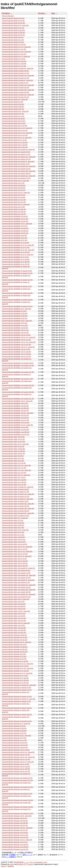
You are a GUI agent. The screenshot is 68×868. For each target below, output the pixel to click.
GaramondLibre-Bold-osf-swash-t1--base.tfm (18, 162)
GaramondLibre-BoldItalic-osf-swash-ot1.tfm (18, 372)
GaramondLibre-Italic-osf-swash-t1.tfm (16, 582)
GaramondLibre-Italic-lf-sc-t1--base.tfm (16, 475)
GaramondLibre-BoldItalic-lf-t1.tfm (14, 311)
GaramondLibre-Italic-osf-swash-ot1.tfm (16, 578)
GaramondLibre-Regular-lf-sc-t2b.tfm (15, 680)
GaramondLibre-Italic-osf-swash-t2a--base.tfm (19, 585)
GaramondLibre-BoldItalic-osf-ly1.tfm (15, 330)
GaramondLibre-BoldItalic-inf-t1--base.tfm (17, 224)
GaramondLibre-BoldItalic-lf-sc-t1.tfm (15, 257)
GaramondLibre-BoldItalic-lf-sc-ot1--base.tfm (18, 250)
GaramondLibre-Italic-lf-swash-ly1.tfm (16, 492)
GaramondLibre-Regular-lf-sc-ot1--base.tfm (18, 668)
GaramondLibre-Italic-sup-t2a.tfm (14, 628)
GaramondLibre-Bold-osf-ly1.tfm (14, 121)
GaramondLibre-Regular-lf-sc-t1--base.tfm (17, 673)
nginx (12, 864)
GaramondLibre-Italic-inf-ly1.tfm (13, 439)
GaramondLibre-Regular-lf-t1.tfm (14, 726)
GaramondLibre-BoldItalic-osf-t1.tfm (15, 403)
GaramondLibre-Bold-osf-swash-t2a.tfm (16, 169)
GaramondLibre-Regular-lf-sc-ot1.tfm (15, 671)
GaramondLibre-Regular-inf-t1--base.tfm (17, 642)
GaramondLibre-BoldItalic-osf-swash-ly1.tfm (18, 365)
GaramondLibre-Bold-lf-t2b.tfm (13, 107)
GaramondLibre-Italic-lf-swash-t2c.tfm (16, 516)
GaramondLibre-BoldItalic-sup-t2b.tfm (16, 432)
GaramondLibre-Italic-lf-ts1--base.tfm (15, 530)
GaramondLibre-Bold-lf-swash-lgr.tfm (15, 71)
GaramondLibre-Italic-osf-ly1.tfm (14, 539)
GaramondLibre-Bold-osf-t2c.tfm (14, 190)
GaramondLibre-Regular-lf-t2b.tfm (14, 731)
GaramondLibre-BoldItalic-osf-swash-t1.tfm (18, 379)
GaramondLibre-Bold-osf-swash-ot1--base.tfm (19, 157)
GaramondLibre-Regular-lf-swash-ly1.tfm (17, 690)
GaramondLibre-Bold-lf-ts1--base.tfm (15, 111)
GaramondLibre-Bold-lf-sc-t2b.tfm (14, 64)
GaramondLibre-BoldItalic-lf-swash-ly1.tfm (17, 273)
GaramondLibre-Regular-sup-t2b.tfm (15, 847)
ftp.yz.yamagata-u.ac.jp (39, 862)
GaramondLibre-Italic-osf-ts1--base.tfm (16, 611)
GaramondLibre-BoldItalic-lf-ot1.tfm (15, 240)
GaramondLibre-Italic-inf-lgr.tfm (13, 437)
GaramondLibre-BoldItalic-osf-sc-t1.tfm (16, 349)
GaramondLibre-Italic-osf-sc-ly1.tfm (15, 549)
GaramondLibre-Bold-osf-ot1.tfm (14, 123)
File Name (6, 13)
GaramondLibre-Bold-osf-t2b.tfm (14, 188)
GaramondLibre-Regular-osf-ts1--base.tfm (17, 828)
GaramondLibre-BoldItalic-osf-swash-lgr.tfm (18, 363)
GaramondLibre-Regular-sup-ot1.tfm (15, 837)
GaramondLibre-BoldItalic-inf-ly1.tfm (15, 219)
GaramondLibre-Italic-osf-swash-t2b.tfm (16, 592)
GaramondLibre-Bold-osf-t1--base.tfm (16, 181)
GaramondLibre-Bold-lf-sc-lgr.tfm (14, 45)
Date (53, 13)
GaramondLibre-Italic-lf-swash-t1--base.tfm (18, 499)
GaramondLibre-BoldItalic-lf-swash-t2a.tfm (17, 293)
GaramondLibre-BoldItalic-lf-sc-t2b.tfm (16, 262)
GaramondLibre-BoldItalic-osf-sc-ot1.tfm (17, 345)
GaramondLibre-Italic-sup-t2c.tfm (14, 633)
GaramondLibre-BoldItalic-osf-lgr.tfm (15, 328)
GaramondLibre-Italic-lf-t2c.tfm (13, 528)
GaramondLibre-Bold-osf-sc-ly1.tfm (15, 131)
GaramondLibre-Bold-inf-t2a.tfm (13, 30)
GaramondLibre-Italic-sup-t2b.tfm (14, 630)
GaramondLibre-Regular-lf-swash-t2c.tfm (17, 721)
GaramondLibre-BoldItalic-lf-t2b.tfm (15, 316)
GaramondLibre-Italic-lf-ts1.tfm (13, 532)
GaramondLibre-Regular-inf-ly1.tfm (15, 637)
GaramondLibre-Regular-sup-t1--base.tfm (17, 840)
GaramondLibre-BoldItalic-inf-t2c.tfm (15, 233)
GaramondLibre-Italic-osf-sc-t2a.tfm (15, 561)
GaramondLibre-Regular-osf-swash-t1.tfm (17, 794)
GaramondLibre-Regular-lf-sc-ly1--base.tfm (18, 664)
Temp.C (4, 866)
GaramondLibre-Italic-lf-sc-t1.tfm (14, 477)
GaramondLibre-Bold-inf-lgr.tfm (13, 18)
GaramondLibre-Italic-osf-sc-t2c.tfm (15, 566)
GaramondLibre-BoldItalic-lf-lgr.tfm (14, 236)
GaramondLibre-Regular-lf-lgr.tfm (14, 654)
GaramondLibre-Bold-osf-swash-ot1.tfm (16, 159)
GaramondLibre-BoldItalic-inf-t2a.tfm (15, 228)
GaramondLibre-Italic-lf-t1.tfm (13, 520)
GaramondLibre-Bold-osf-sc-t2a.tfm (15, 142)
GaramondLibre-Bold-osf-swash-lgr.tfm (16, 152)
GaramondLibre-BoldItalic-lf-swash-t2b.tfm (17, 300)
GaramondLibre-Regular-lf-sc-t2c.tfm (15, 683)
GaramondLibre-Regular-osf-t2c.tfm (15, 825)
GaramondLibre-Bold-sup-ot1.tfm (14, 202)
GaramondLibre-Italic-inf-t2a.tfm (14, 449)
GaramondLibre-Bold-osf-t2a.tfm (14, 185)
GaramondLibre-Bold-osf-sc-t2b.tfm (15, 145)
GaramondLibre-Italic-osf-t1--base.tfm (16, 599)
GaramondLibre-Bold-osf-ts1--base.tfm (16, 193)
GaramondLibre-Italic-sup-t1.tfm (14, 625)
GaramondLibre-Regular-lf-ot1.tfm (14, 659)
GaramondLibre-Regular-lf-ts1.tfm (14, 738)
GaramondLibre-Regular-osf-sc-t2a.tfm (16, 767)
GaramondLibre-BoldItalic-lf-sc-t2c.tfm (16, 264)
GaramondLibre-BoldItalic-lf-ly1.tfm (15, 238)
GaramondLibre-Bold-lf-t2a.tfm (13, 104)
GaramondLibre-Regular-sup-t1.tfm (15, 842)
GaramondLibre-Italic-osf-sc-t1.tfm (14, 559)
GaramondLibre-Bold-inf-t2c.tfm (13, 35)
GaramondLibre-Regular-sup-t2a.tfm (15, 845)
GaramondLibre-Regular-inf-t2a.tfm (15, 647)
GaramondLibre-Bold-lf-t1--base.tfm (15, 99)
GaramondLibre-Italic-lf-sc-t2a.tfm (14, 480)
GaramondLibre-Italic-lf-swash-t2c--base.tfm (18, 513)
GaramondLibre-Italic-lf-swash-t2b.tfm (16, 511)
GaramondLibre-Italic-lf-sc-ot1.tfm (14, 473)
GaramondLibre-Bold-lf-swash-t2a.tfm (16, 87)
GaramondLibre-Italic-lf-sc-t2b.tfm (14, 482)
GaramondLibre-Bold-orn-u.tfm (13, 116)
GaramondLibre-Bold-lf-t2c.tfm (13, 109)
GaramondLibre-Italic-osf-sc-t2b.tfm (15, 563)
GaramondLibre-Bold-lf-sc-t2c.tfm (14, 66)
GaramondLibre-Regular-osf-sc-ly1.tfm (16, 755)
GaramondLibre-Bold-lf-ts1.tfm (13, 114)
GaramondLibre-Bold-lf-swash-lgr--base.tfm (18, 68)
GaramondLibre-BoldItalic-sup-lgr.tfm (15, 418)
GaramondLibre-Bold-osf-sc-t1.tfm (14, 140)
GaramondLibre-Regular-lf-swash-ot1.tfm (17, 697)
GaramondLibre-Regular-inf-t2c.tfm (15, 652)
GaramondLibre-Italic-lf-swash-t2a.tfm (16, 506)
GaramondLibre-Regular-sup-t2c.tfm (15, 849)
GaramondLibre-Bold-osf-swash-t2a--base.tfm (19, 166)
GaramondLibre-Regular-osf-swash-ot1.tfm (18, 787)
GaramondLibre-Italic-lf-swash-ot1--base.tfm (18, 494)
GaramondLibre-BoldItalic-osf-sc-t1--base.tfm (18, 347)
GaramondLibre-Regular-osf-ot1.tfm (15, 747)
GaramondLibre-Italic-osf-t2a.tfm (14, 604)
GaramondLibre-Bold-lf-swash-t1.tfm (15, 83)
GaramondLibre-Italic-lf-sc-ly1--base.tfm (16, 465)
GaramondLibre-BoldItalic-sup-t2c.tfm (16, 434)
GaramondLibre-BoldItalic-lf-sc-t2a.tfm (16, 259)
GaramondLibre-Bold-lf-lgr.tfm (13, 37)
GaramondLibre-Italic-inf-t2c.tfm (13, 454)
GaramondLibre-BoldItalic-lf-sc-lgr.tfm (16, 243)
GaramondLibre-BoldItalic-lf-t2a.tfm (15, 313)
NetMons (11, 866)
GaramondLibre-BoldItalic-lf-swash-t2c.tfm (17, 306)
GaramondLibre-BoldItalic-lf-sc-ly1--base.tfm (18, 245)
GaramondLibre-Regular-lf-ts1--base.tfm (17, 736)
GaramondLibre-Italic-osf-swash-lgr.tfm (16, 570)
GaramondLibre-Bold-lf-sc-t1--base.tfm (16, 56)
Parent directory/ (8, 16)
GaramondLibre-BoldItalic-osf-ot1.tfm (15, 333)
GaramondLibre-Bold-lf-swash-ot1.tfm (16, 78)
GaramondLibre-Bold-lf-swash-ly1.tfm (16, 73)
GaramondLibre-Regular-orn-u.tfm (14, 740)
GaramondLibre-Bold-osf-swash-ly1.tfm (16, 154)
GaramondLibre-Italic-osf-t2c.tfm (14, 609)
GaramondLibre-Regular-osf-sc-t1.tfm (16, 764)
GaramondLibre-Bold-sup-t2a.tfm (14, 209)
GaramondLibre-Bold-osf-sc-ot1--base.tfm (17, 133)
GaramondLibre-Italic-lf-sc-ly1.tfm (14, 468)
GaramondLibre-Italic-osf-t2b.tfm (14, 606)
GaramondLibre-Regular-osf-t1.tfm (15, 818)
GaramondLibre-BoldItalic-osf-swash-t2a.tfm (18, 385)
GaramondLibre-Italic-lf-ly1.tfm (13, 458)
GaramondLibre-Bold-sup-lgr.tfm (14, 197)
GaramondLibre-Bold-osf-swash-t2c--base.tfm (19, 176)
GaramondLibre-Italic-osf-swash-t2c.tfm (16, 597)
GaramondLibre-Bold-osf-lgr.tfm (13, 119)
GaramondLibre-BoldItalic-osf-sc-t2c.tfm (16, 357)
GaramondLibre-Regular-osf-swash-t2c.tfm (17, 813)
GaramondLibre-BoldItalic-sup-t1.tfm (15, 427)
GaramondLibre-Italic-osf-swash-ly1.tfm (16, 573)
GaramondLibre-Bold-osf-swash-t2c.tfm (16, 178)
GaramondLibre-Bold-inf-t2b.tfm (13, 33)
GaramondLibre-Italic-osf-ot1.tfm (14, 542)
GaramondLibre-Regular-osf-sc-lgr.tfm (16, 750)
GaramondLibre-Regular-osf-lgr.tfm (15, 743)
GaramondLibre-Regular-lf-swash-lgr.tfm (17, 688)
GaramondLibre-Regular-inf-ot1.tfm (15, 640)
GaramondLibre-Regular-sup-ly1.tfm (15, 835)
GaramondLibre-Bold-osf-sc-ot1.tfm (15, 135)
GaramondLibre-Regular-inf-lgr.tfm (14, 635)
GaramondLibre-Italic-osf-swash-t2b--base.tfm (19, 590)
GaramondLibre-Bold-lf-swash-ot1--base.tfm (18, 76)
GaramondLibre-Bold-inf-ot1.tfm (13, 23)
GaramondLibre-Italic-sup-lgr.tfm (14, 616)
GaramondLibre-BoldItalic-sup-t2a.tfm (16, 430)
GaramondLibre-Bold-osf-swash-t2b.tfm (16, 173)
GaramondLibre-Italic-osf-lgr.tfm (13, 537)
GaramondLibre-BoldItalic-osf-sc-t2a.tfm (17, 352)
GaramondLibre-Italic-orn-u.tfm (13, 535)
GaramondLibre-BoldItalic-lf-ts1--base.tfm (17, 321)
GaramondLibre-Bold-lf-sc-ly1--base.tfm (16, 47)
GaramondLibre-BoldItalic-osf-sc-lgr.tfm (16, 335)
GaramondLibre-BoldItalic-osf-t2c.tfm (15, 411)
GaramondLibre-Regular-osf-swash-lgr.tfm (17, 778)
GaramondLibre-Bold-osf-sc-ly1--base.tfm (17, 128)
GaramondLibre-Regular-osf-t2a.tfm (15, 821)
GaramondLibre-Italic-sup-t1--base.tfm (16, 623)
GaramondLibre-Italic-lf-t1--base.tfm (15, 518)
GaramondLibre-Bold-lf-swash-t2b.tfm (16, 92)
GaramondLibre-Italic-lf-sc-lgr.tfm (14, 463)
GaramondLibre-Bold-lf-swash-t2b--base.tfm (18, 90)
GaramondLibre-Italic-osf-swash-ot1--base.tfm (19, 575)
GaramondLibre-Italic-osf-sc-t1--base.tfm (17, 556)
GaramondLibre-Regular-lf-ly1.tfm (14, 656)
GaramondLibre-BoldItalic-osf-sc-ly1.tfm (16, 340)
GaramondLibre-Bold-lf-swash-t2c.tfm (16, 97)
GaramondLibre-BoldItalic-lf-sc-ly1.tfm (16, 247)
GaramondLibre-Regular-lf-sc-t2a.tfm (15, 678)
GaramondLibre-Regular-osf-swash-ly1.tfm (17, 780)
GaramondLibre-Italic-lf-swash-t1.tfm (15, 501)
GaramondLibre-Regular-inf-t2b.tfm (15, 649)
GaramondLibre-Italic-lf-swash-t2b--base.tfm (18, 508)
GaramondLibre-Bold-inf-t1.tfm (13, 28)
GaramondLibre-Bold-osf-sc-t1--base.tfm (17, 138)
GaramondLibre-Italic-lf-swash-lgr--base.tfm (18, 487)
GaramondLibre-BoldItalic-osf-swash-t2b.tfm (18, 392)
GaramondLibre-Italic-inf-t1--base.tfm (15, 444)
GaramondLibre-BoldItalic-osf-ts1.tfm (15, 415)
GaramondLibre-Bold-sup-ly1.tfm (14, 200)
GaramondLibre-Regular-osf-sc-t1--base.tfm (18, 762)
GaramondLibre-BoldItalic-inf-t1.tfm (15, 226)
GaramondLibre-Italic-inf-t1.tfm (13, 446)
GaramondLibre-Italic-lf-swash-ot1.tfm (16, 497)
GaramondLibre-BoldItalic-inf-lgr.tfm (15, 216)
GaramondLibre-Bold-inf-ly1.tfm (13, 21)
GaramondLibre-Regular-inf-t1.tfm (14, 645)
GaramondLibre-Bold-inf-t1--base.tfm (15, 25)
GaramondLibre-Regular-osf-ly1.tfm (15, 745)
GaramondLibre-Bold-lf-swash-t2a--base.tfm (18, 85)
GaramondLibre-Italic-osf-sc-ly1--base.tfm (17, 547)
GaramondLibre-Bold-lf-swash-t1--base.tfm (17, 80)
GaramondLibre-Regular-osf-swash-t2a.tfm (18, 800)
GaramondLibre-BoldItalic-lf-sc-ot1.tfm (16, 252)
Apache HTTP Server (25, 864)
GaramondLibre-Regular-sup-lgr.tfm (15, 833)
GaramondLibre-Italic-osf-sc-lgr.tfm (15, 544)
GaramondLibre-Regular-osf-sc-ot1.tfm (16, 759)
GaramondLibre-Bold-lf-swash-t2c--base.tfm (18, 95)
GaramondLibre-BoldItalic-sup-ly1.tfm (16, 420)
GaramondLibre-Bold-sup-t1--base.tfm (16, 204)
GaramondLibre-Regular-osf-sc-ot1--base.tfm (18, 757)
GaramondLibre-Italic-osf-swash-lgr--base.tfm (18, 568)
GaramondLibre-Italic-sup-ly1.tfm (14, 618)
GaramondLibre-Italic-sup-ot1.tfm (14, 621)
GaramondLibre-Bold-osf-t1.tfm (13, 183)
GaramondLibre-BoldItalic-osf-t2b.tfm (15, 408)
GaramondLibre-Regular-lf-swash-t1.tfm (16, 701)
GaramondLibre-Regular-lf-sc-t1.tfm (15, 676)
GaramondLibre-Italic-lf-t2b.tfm (13, 525)
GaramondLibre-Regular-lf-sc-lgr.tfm (15, 661)
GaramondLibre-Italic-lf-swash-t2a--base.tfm (18, 504)
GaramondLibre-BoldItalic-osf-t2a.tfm (15, 406)
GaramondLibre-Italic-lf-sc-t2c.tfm (14, 485)
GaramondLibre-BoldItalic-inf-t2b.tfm (15, 231)
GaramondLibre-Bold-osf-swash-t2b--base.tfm (19, 171)
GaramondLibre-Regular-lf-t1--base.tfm (16, 724)
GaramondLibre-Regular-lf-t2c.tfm (14, 733)
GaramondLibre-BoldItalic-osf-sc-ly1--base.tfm (19, 337)
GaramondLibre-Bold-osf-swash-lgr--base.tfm (18, 150)
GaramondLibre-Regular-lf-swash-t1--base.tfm (19, 699)
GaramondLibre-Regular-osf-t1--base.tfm (17, 816)
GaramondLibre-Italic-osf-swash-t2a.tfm (16, 587)
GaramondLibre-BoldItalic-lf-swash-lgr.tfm (17, 271)
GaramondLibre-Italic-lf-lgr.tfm (13, 456)
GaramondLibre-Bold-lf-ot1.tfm (13, 42)
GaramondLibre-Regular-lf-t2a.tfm (14, 728)
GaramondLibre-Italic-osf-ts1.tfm (14, 614)
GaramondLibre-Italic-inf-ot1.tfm (14, 442)
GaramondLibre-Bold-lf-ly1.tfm (13, 40)
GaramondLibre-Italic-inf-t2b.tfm (14, 451)
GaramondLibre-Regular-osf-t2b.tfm (15, 823)
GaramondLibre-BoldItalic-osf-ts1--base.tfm (18, 413)
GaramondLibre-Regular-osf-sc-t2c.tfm (16, 771)
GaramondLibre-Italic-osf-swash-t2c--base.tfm (19, 594)
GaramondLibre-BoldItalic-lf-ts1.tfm (15, 323)
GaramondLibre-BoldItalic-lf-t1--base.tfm (17, 309)
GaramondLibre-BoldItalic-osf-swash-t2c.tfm (18, 399)
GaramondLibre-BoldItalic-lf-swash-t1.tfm (17, 286)
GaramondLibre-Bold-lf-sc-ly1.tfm (14, 49)
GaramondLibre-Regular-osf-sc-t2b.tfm (16, 769)
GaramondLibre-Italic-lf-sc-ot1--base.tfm (17, 470)
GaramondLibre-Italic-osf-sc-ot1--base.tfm (17, 551)
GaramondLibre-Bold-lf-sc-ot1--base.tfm (16, 52)
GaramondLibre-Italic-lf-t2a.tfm (13, 523)
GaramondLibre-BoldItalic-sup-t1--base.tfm (17, 425)
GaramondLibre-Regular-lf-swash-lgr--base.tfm (19, 685)
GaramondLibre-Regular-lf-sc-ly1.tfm (15, 666)
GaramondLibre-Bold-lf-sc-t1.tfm (14, 59)
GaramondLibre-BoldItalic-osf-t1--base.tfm (17, 401)
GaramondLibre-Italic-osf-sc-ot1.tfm (15, 554)
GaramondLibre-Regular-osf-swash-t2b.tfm (18, 807)
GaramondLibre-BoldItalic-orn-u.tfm (15, 325)
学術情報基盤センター (21, 862)
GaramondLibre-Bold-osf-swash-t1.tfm (16, 164)
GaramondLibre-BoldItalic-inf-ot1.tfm (15, 221)
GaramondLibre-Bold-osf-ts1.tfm (14, 195)
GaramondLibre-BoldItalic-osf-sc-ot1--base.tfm (19, 342)
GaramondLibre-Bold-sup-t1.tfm (13, 207)
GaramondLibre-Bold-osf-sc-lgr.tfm (15, 126)
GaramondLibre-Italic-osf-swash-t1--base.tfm (18, 580)
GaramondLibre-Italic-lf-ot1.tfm (13, 461)
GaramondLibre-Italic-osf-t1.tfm (13, 602)
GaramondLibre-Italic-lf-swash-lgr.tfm (15, 489)
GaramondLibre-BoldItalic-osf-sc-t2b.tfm (17, 354)
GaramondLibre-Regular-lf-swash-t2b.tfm (17, 715)
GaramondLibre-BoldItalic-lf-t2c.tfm (15, 318)
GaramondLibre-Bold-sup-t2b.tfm (14, 212)
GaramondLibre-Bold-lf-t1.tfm (13, 102)
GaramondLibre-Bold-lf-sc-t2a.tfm (14, 61)
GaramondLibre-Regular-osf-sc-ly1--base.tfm (18, 752)
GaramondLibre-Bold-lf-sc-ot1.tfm (14, 54)
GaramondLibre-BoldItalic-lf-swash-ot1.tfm (17, 280)
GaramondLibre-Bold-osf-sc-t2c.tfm (15, 147)
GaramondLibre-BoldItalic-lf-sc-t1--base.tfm (18, 255)
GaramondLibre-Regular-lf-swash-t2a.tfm (17, 708)
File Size (41, 13)
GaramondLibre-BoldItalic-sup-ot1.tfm (16, 423)
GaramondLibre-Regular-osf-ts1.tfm (15, 830)
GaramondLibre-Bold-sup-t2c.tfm (14, 214)
